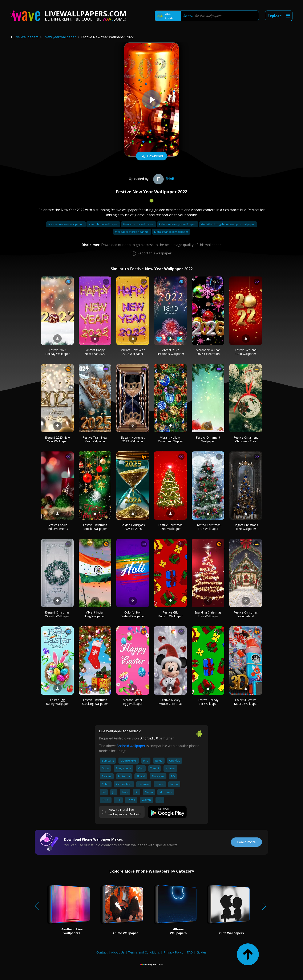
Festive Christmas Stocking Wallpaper (95, 702)
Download (151, 156)
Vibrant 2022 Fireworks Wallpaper (170, 352)
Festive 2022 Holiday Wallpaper (57, 352)
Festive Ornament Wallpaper (208, 439)
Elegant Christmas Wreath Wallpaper (57, 614)
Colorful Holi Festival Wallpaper (133, 614)
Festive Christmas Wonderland (246, 614)
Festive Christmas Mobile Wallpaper (95, 527)
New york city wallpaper (139, 224)
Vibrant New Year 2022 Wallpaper (133, 352)
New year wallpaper (60, 37)
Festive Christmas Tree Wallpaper (170, 527)
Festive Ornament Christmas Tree (246, 439)
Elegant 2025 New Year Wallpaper (57, 439)
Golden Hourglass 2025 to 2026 (133, 527)
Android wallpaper (131, 746)
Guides (202, 952)
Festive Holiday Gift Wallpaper (208, 702)
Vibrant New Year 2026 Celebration (208, 352)
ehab (163, 179)
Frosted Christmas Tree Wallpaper (208, 527)
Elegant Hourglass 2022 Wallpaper (133, 439)
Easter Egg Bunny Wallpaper (57, 702)
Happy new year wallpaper (66, 224)
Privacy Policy (173, 952)
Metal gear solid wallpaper (171, 232)
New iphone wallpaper (103, 224)
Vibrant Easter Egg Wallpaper (133, 702)
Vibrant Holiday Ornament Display (170, 439)
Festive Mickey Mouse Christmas (170, 702)
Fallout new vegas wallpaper (178, 224)
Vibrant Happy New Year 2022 (95, 352)
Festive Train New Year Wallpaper (95, 439)
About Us (118, 952)
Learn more (246, 842)
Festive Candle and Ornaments (57, 527)
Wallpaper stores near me (132, 232)
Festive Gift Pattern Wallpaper (170, 614)
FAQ (190, 952)
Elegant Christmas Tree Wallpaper (246, 527)
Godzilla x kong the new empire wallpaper (228, 224)
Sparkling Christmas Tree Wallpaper (208, 614)
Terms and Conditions (144, 952)
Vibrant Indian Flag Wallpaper (95, 614)
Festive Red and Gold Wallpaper (246, 352)
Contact (102, 952)
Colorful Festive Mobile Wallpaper (246, 702)
